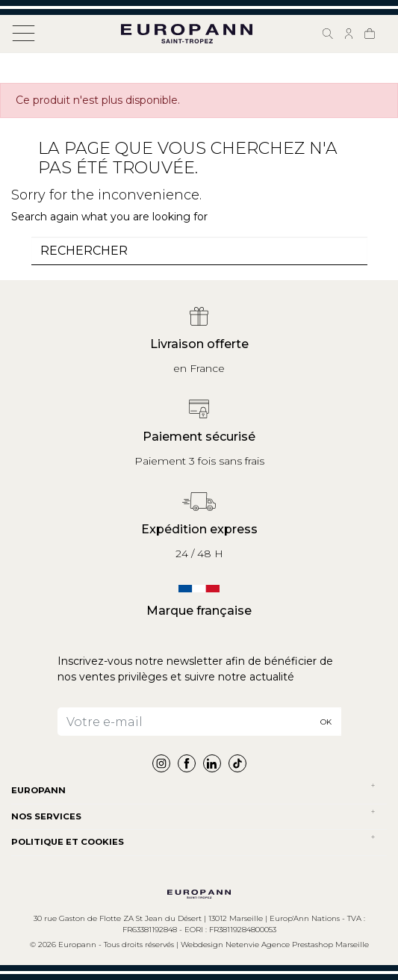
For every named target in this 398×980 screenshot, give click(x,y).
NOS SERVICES (46, 816)
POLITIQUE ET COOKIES (68, 842)
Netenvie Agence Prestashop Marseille (297, 945)
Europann (38, 790)
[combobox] (199, 251)
